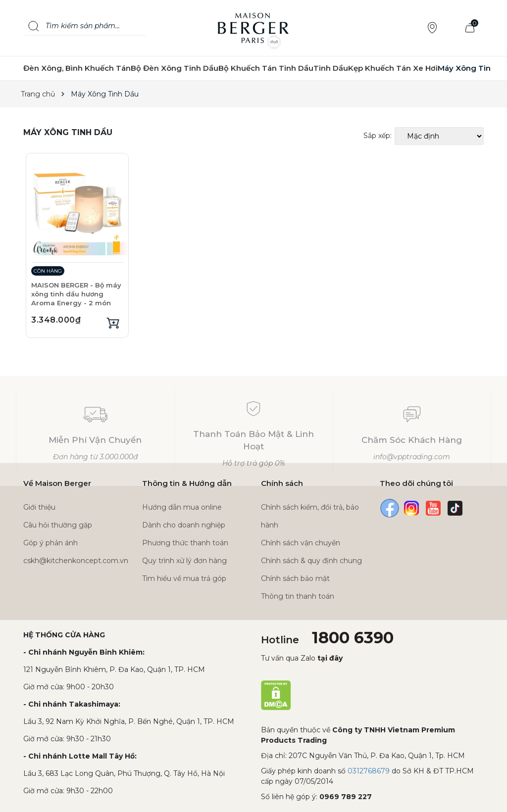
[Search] (34, 26)
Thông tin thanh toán (298, 596)
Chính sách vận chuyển (301, 543)
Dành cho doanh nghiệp (184, 525)
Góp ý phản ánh (51, 543)
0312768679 (369, 771)
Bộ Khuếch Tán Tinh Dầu (266, 68)
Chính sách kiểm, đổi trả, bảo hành (310, 516)
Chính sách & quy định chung (311, 561)
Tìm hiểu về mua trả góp (184, 578)
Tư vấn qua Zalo (302, 658)
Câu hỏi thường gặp (58, 525)
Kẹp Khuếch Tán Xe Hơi (393, 68)
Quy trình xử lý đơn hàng (184, 561)
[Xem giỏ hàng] (470, 28)
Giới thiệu (39, 507)
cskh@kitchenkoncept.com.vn (75, 561)
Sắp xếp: (378, 136)
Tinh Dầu (331, 68)
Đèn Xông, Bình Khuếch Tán (77, 68)
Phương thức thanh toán (185, 543)
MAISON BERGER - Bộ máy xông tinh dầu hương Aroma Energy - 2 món (76, 294)
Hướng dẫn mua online (182, 507)
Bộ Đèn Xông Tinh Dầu (175, 68)
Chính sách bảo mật (295, 578)
